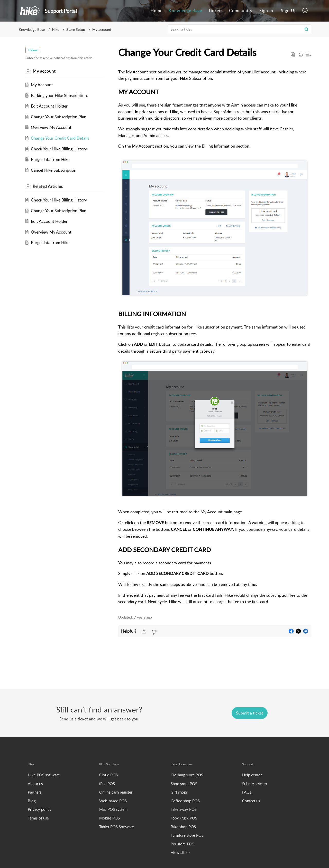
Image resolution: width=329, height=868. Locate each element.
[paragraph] (215, 337)
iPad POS (107, 784)
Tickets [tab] (216, 11)
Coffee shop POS (185, 801)
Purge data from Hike (51, 159)
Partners (35, 792)
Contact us (251, 801)
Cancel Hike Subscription (55, 170)
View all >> (180, 852)
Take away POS (184, 809)
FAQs (247, 792)
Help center (252, 775)
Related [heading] (49, 186)
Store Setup (76, 29)
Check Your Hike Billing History (60, 149)
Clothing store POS (187, 775)
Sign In (266, 11)
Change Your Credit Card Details (61, 138)
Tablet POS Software (117, 827)
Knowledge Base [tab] (185, 11)
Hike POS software (44, 775)
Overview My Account (52, 127)
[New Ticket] (250, 713)
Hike (56, 29)
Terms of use (38, 818)
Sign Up (289, 11)
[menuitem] (266, 11)
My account (102, 29)
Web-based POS (113, 801)
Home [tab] (157, 11)
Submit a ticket (255, 784)
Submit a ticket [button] (250, 713)
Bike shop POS (183, 827)
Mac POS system (113, 809)
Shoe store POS (184, 784)
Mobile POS (109, 818)
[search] (240, 29)
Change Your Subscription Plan (60, 117)
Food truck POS (184, 818)
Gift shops (179, 792)
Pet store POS (182, 844)
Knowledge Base (32, 29)
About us (35, 784)
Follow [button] (34, 50)
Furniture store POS (187, 835)
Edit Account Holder (51, 106)
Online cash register (116, 792)
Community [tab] (241, 11)
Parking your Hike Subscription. (61, 95)
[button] (305, 11)
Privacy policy (40, 809)
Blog (32, 801)
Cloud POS (108, 775)
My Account (43, 85)
